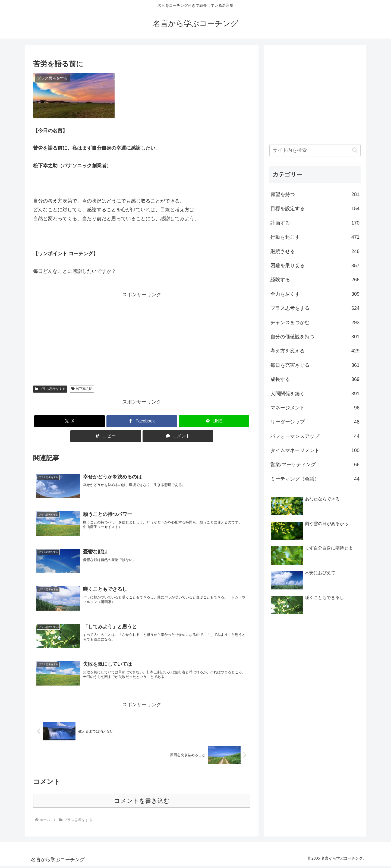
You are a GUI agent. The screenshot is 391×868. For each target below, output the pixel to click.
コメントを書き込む (142, 803)
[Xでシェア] (70, 421)
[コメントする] (178, 436)
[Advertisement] (142, 337)
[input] (315, 150)
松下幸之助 (82, 389)
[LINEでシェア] (214, 421)
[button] (106, 436)
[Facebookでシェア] (142, 421)
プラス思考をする (50, 389)
